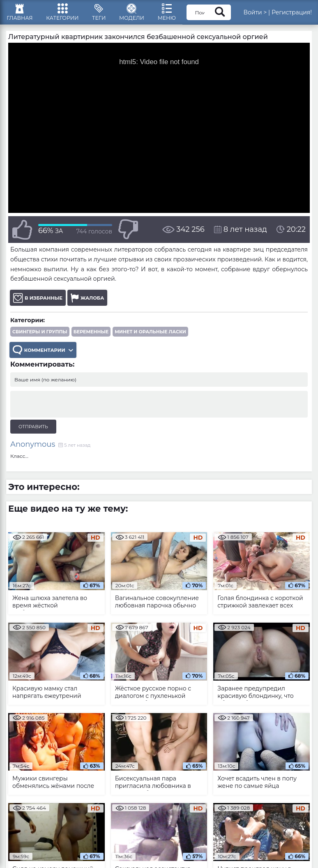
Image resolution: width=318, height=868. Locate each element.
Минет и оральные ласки (150, 336)
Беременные (91, 336)
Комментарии (44, 354)
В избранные (39, 302)
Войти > (273, 14)
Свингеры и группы (40, 336)
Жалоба (90, 302)
